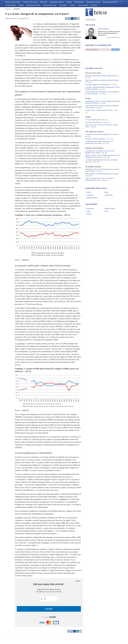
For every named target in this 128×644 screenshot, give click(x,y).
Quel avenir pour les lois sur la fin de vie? (99, 112)
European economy (93, 2)
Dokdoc (89, 202)
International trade (50, 5)
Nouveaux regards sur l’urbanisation (97, 72)
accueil (8, 9)
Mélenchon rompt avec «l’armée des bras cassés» (102, 157)
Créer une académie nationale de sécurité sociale (102, 68)
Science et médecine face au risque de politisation (102, 93)
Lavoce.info (90, 196)
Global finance (11, 5)
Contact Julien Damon (114, 37)
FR (121, 2)
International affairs (33, 5)
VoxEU (88, 199)
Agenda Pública (110, 196)
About (106, 180)
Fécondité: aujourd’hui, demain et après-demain (101, 63)
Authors (89, 180)
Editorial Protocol (92, 185)
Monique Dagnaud (97, 145)
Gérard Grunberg (90, 159)
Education (43, 2)
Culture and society (30, 2)
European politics (109, 2)
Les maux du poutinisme (93, 110)
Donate (49, 609)
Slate (106, 199)
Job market (63, 5)
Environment (79, 2)
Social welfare (83, 5)
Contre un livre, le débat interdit (96, 98)
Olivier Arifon (98, 131)
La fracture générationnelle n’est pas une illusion (101, 148)
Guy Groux (110, 98)
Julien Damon (10, 18)
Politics (72, 5)
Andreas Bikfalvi (90, 95)
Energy (69, 2)
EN (117, 2)
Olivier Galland (96, 140)
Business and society (13, 2)
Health (21, 5)
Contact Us (90, 183)
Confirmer (115, 50)
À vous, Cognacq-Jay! (93, 107)
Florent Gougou (113, 122)
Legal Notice (109, 183)
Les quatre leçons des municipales (97, 122)
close (78, 581)
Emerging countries (57, 2)
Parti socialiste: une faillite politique (97, 161)
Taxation (94, 5)
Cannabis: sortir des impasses (95, 126)
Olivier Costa (97, 168)
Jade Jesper (89, 149)
